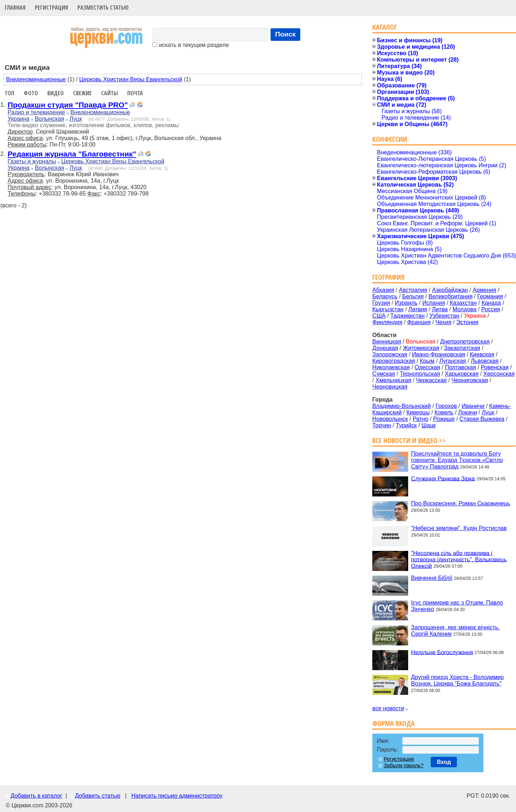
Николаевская (391, 367)
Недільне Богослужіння (442, 652)
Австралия (413, 290)
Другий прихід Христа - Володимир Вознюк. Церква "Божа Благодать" (457, 680)
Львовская (485, 361)
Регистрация (51, 8)
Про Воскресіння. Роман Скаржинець (461, 503)
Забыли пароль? (404, 765)
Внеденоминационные (36, 79)
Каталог (385, 27)
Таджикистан (407, 316)
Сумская (384, 374)
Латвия (418, 309)
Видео (56, 93)
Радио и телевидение (36, 112)
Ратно (421, 419)
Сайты (109, 93)
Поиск (286, 34)
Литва (440, 309)
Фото (31, 93)
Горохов (446, 406)
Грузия (381, 303)
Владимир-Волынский (402, 406)
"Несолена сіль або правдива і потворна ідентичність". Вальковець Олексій (459, 559)
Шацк (429, 425)
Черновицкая (390, 387)
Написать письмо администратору (177, 796)
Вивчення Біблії (432, 578)
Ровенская (495, 367)
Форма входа (393, 723)
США (379, 316)
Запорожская (390, 354)
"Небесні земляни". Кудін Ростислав (459, 528)
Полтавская (461, 367)
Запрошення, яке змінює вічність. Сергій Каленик (455, 631)
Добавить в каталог (36, 796)
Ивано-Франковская (439, 354)
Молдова (465, 309)
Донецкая (385, 348)
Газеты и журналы (32, 161)
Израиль (406, 303)
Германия (490, 296)
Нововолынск (390, 419)
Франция (419, 322)
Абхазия (383, 290)
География (388, 277)
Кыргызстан (388, 309)
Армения (484, 290)
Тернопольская (420, 374)
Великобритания (451, 296)
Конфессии (390, 139)
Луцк (76, 119)
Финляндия (387, 322)
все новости (388, 708)
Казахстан (463, 303)
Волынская (49, 119)
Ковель (444, 412)
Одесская (427, 367)
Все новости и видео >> (409, 440)
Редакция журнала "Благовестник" (72, 154)
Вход (444, 762)
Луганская (453, 361)
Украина (18, 119)
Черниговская (470, 380)
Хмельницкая (393, 380)
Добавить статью (98, 796)
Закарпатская (462, 348)
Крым (427, 361)
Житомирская (421, 348)
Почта (135, 93)
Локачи (468, 412)
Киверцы (418, 412)
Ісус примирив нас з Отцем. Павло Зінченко (457, 606)
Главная (15, 8)
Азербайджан (450, 290)
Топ (9, 93)
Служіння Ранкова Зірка (443, 478)
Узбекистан (444, 316)
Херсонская (499, 374)
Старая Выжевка (482, 419)
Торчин (382, 425)
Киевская (482, 354)
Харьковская (462, 374)
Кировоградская (394, 361)
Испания (434, 303)
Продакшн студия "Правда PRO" (68, 105)
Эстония (467, 322)
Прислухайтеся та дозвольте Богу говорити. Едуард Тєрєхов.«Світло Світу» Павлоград (457, 460)
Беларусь (385, 296)
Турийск (406, 425)
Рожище (444, 419)
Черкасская (431, 380)
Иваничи (473, 406)
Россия (491, 309)
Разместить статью (103, 8)
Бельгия (413, 296)
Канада (491, 303)
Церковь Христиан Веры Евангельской (131, 79)
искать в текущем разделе (191, 45)
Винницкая (387, 342)
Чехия (443, 322)
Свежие (82, 93)
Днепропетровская (465, 342)
